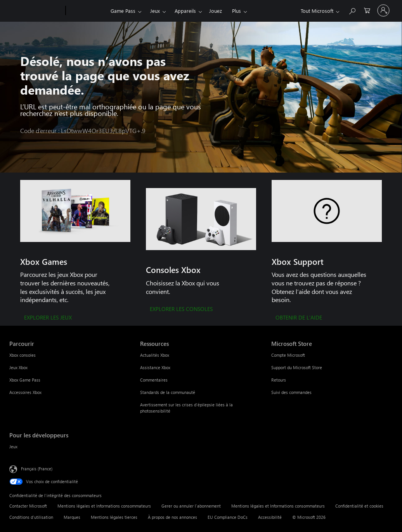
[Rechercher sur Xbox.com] (352, 10)
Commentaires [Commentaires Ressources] (154, 380)
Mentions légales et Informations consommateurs (104, 506)
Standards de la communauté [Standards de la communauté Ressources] (168, 392)
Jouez (216, 11)
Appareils (185, 11)
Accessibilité (270, 517)
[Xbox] (87, 11)
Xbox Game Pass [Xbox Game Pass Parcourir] (25, 380)
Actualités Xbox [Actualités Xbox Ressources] (155, 355)
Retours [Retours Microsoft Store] (279, 380)
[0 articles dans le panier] (367, 10)
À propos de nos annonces (172, 517)
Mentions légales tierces (114, 517)
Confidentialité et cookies (359, 506)
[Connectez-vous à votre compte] (383, 10)
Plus (237, 11)
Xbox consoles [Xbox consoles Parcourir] (23, 355)
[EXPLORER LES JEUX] (48, 318)
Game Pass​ (123, 11)
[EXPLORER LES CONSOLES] (181, 309)
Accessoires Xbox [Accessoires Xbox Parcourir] (25, 392)
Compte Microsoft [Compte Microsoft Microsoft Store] (288, 355)
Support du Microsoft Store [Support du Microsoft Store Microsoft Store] (297, 367)
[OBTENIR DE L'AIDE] (299, 318)
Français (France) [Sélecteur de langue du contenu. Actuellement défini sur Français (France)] (37, 469)
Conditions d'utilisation (31, 517)
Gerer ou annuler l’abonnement (191, 506)
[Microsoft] (36, 11)
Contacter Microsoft (28, 506)
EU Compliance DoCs (228, 517)
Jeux (155, 11)
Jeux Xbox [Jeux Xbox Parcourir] (18, 367)
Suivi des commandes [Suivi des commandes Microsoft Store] (291, 392)
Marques (72, 517)
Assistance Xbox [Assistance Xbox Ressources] (155, 367)
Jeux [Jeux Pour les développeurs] (13, 446)
